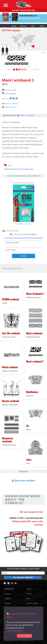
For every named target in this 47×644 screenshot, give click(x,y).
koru (16, 169)
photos (29, 594)
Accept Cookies (25, 636)
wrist (13, 169)
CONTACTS (9, 589)
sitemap (8, 603)
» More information (15, 631)
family (27, 169)
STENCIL (30, 115)
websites (8, 599)
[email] (23, 573)
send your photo (9, 107)
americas (23, 26)
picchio (13, 93)
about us (8, 594)
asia (33, 26)
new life (21, 169)
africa (42, 26)
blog (28, 599)
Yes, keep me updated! (23, 577)
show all (23, 471)
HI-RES (21, 115)
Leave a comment (10, 104)
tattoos (29, 589)
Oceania (16, 30)
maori (31, 169)
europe (14, 26)
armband (7, 169)
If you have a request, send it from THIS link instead (23, 238)
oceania (5, 26)
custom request (32, 603)
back (43, 52)
